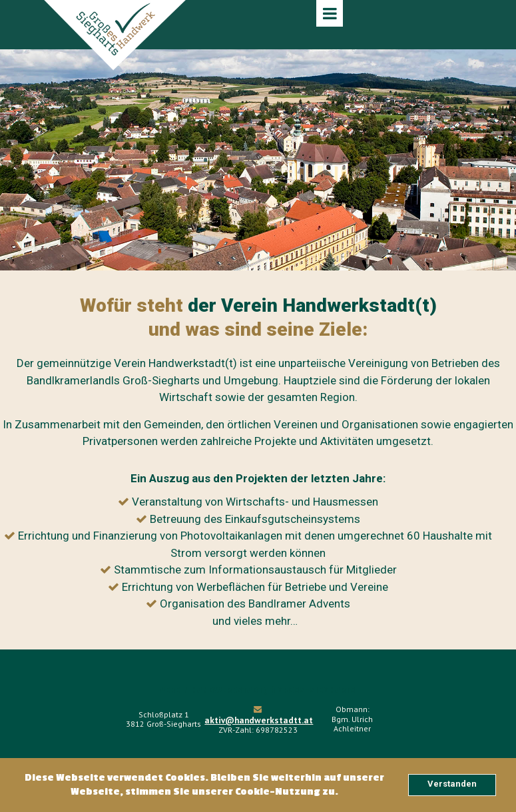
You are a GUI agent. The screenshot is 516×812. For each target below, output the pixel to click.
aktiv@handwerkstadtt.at (258, 719)
